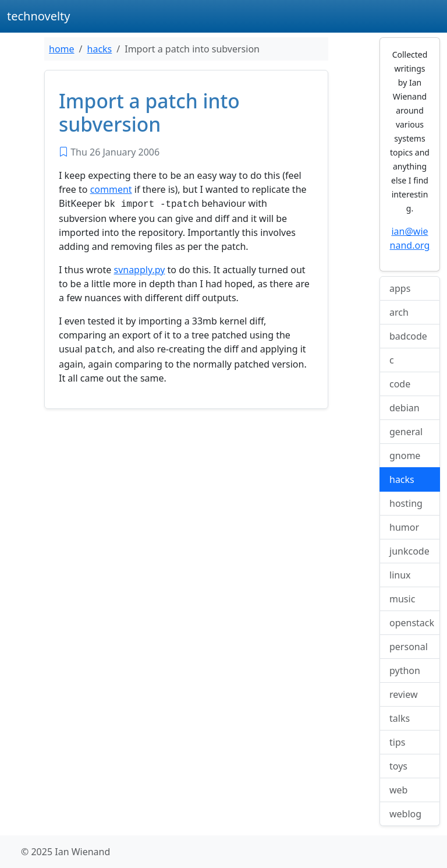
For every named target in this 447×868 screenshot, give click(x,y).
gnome (405, 456)
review (404, 694)
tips (397, 742)
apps (400, 288)
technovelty (39, 16)
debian (405, 408)
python (405, 671)
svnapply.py (139, 269)
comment (111, 189)
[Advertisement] (186, 502)
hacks (100, 49)
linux (400, 575)
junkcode (409, 551)
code (400, 384)
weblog (405, 814)
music (402, 599)
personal (409, 647)
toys (398, 766)
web (398, 790)
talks (400, 718)
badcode (408, 336)
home (62, 49)
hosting (406, 503)
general (406, 432)
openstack (412, 623)
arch (399, 312)
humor (404, 527)
